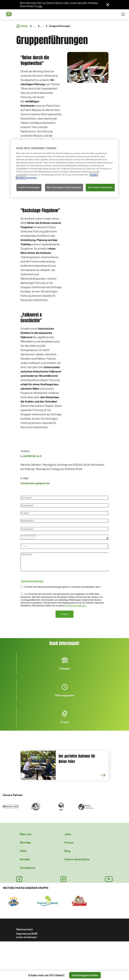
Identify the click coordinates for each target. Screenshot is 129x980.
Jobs (68, 834)
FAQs (23, 851)
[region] (64, 168)
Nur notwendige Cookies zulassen (64, 187)
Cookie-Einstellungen (27, 937)
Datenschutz (25, 929)
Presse (69, 842)
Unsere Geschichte (77, 859)
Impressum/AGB (27, 933)
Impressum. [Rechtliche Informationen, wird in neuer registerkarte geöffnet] (32, 178)
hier (40, 6)
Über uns (26, 834)
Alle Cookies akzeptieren (100, 187)
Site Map (25, 842)
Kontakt (25, 859)
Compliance (28, 868)
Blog (67, 851)
